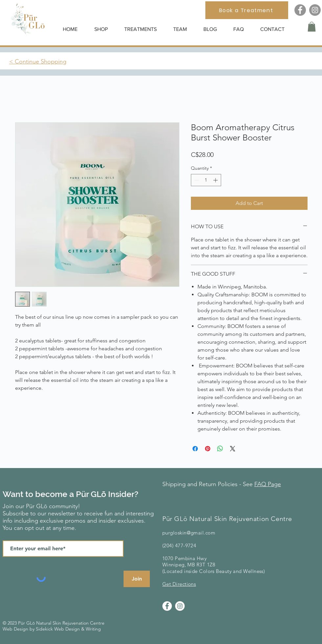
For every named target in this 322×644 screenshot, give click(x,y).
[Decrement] (196, 180)
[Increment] (216, 180)
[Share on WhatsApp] (220, 449)
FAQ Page (268, 484)
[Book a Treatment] (247, 10)
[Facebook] (300, 10)
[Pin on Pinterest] (208, 449)
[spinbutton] (206, 180)
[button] (104, 29)
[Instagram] (315, 10)
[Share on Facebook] (195, 449)
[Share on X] (233, 449)
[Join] (137, 579)
